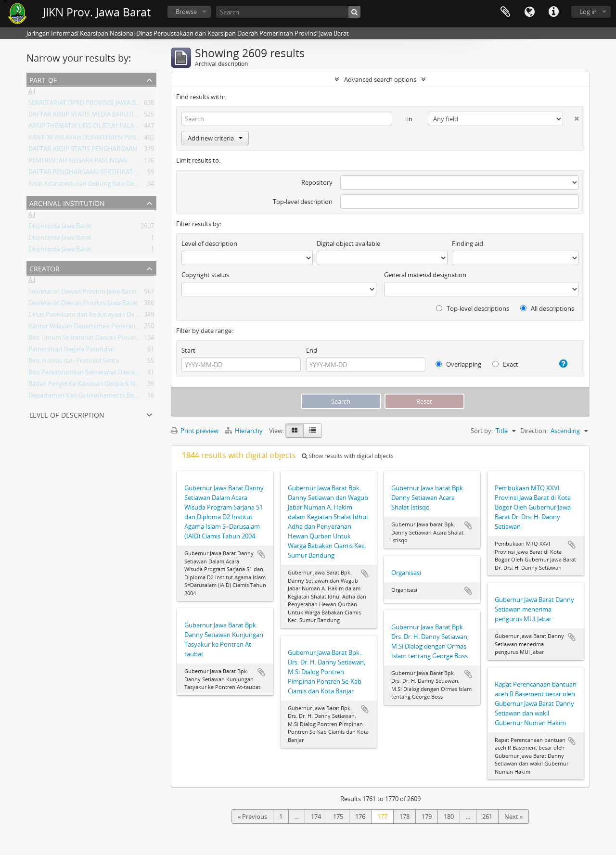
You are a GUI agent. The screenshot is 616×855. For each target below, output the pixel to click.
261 (487, 817)
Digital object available (348, 243)
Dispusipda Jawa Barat (60, 228)
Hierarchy (244, 431)
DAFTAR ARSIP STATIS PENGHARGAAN (83, 151)
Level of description (67, 414)
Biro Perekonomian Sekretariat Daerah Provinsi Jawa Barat (111, 374)
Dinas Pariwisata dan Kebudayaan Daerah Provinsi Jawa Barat (116, 316)
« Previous (252, 817)
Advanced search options (380, 79)
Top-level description (303, 202)
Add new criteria (215, 138)
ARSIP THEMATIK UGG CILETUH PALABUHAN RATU (101, 128)
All (32, 93)
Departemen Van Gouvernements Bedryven (91, 397)
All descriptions (547, 308)
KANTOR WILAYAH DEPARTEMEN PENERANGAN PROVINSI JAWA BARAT (130, 139)
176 (360, 817)
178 (404, 817)
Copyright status (205, 275)
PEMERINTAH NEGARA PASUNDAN (78, 162)
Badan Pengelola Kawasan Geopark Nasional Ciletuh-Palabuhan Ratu (127, 385)
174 (316, 817)
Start (188, 350)
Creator (45, 268)
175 (338, 817)
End (312, 350)
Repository (317, 182)
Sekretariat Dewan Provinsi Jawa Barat (83, 293)
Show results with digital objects (348, 456)
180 (449, 817)
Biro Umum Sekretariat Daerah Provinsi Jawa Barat (100, 339)
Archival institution (67, 202)
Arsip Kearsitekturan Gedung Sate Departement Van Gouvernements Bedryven (141, 185)
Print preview (195, 431)
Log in (588, 12)
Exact (505, 364)
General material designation (425, 275)
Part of (43, 79)
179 (427, 817)
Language (529, 12)
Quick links (553, 12)
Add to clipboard (261, 554)
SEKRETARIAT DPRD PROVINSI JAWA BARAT (90, 104)
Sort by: (482, 431)
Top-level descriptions (473, 308)
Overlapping (458, 364)
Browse (186, 12)
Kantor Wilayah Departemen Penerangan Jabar (95, 328)
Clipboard (505, 12)
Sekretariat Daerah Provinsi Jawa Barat (83, 305)
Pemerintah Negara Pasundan (71, 351)
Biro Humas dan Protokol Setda (74, 362)
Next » (513, 817)
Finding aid (468, 243)
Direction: (534, 431)
